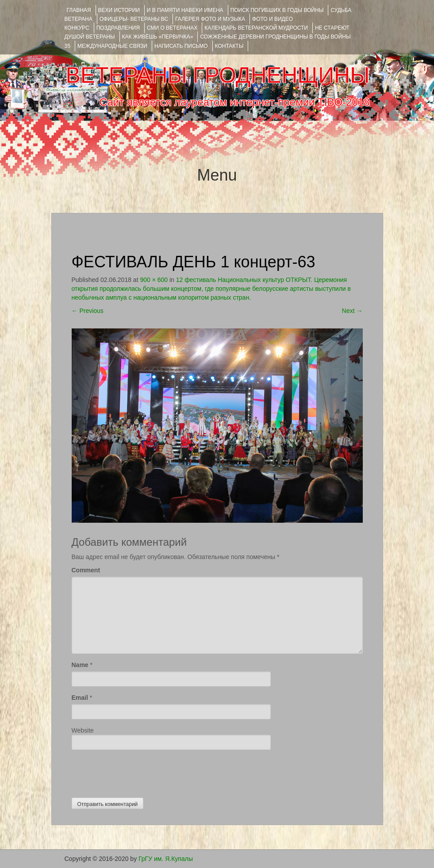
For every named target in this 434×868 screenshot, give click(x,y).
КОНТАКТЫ (229, 46)
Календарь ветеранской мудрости (256, 28)
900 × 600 (154, 280)
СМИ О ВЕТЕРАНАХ (172, 28)
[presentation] (139, 772)
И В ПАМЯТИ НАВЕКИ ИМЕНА (185, 10)
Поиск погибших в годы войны (277, 10)
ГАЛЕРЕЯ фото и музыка (210, 19)
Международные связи (112, 46)
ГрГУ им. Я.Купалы (166, 859)
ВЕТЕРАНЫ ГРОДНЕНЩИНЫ (217, 75)
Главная (79, 10)
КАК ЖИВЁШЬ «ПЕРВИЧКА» (158, 37)
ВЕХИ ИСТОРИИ (119, 10)
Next (352, 311)
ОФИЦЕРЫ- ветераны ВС (134, 19)
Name (80, 665)
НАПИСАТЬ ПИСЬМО (181, 46)
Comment (86, 570)
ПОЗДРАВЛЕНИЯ (118, 28)
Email (80, 698)
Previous (88, 311)
